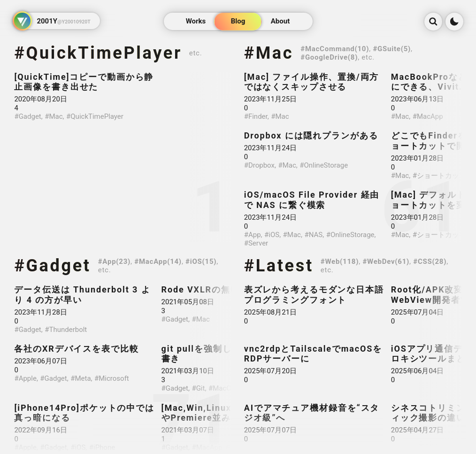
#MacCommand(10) (335, 49)
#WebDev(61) (386, 262)
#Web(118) (340, 262)
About (280, 22)
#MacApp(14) (158, 262)
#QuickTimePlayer (98, 53)
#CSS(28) (430, 262)
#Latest (279, 266)
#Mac (269, 53)
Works (196, 22)
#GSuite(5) (392, 49)
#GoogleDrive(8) (329, 57)
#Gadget (52, 266)
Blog (238, 22)
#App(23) (114, 262)
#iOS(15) (201, 262)
